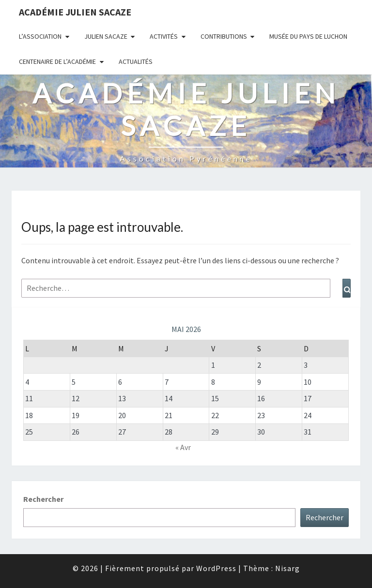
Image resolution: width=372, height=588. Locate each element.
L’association (40, 36)
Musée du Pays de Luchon (308, 36)
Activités (164, 36)
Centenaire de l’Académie (57, 61)
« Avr (183, 447)
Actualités (136, 61)
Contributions (224, 36)
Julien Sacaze (106, 36)
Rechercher (43, 499)
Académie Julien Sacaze (75, 12)
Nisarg (287, 568)
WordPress (216, 568)
